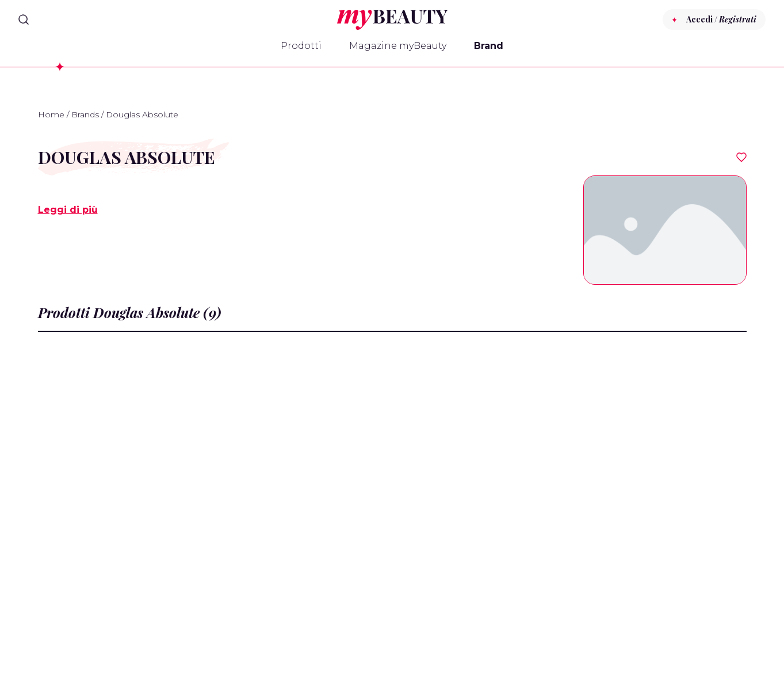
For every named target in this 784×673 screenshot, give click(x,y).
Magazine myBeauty (398, 46)
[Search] (24, 20)
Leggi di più (68, 210)
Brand (489, 46)
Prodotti (301, 46)
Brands (85, 114)
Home (51, 114)
